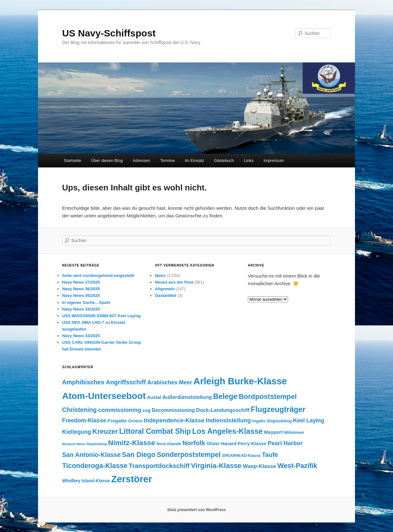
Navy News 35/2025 (81, 295)
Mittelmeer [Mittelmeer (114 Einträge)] (294, 432)
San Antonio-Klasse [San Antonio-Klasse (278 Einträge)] (91, 455)
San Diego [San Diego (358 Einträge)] (139, 455)
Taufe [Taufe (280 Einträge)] (270, 455)
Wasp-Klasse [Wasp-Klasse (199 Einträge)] (259, 466)
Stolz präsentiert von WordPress (196, 510)
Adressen (142, 160)
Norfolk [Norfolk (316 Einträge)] (194, 443)
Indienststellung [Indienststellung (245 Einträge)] (228, 420)
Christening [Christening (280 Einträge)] (79, 410)
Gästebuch (224, 160)
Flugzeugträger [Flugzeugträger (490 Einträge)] (278, 409)
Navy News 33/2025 (81, 336)
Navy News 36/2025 (81, 289)
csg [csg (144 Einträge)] (147, 410)
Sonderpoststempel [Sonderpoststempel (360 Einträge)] (189, 455)
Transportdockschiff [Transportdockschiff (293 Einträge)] (159, 466)
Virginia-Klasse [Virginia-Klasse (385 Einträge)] (216, 466)
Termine (167, 160)
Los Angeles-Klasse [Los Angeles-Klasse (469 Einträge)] (227, 431)
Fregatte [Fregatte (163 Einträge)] (117, 421)
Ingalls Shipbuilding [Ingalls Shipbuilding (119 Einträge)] (272, 421)
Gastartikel (166, 295)
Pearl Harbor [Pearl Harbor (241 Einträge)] (285, 443)
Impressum (274, 160)
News (160, 276)
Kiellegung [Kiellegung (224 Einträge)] (77, 432)
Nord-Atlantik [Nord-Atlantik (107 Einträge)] (169, 444)
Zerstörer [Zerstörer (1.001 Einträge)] (132, 479)
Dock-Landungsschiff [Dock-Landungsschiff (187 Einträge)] (223, 410)
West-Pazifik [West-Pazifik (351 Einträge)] (297, 466)
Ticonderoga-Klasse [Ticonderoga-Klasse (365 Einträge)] (95, 466)
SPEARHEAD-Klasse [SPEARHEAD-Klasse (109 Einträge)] (241, 456)
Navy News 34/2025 (81, 309)
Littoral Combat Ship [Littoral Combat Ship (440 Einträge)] (155, 431)
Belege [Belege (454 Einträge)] (225, 396)
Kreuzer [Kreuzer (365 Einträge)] (105, 431)
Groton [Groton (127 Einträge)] (135, 421)
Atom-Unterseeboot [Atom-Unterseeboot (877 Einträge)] (104, 396)
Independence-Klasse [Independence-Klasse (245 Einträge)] (174, 420)
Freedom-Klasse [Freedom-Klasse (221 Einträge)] (84, 420)
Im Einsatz (194, 160)
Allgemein (165, 289)
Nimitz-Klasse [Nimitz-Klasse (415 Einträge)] (132, 443)
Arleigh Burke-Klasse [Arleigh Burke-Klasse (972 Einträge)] (240, 381)
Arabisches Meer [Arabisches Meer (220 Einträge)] (170, 382)
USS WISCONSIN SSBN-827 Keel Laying (101, 316)
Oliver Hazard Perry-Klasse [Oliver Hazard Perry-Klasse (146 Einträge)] (236, 444)
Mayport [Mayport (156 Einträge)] (273, 432)
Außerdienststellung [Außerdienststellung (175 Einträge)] (187, 397)
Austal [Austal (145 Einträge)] (154, 397)
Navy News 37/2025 (81, 282)
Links (249, 160)
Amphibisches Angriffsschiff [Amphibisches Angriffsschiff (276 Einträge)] (104, 382)
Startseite (72, 160)
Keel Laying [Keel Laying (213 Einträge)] (309, 420)
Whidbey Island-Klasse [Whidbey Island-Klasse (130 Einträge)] (86, 481)
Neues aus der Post (174, 282)
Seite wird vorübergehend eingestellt (98, 276)
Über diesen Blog (107, 160)
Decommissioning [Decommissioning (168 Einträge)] (173, 410)
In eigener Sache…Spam (86, 302)
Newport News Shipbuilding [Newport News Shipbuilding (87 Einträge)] (84, 444)
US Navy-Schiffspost (109, 33)
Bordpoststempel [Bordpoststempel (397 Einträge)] (268, 397)
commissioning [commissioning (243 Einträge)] (119, 410)
